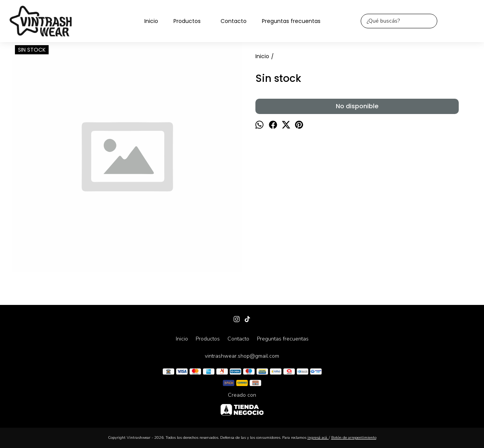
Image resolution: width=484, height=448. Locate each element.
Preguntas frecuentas (291, 21)
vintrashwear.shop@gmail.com (242, 356)
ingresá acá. (318, 438)
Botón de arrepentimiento (354, 438)
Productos (191, 21)
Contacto (234, 21)
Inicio (151, 21)
